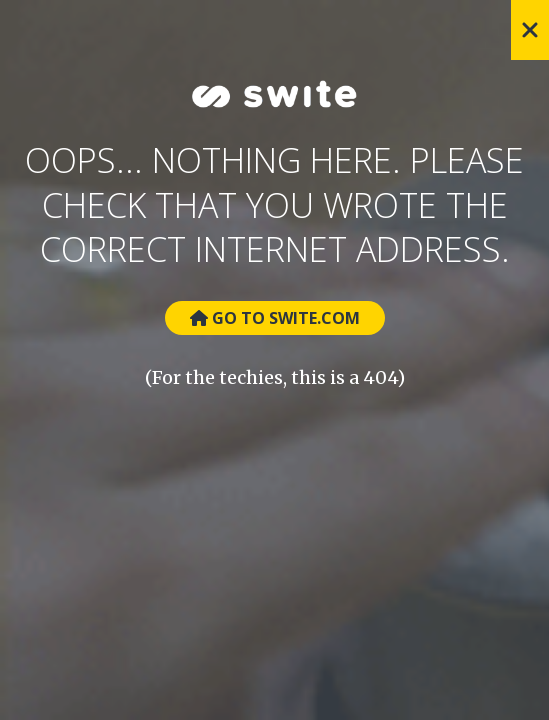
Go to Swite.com (275, 318)
